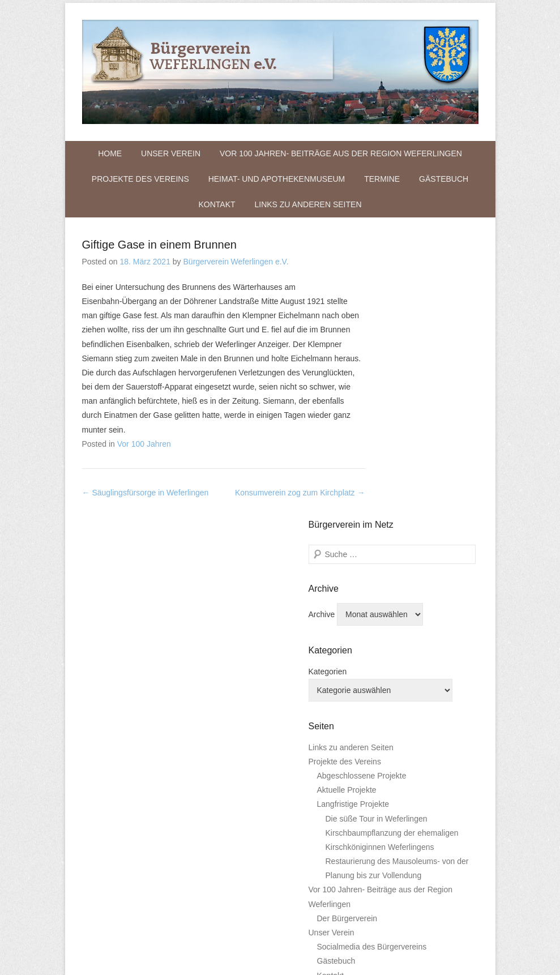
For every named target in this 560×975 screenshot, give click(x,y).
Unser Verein (171, 153)
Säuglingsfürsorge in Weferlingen (146, 493)
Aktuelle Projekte (347, 790)
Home (110, 153)
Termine (382, 179)
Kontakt (217, 204)
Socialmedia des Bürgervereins (372, 947)
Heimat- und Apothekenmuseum (277, 179)
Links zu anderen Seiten (308, 204)
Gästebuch (444, 179)
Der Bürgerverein (347, 918)
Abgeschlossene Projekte (362, 776)
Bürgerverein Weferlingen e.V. (236, 262)
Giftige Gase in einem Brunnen (160, 245)
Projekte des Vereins (140, 179)
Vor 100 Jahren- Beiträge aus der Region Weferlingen (341, 153)
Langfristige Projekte (353, 804)
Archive (322, 614)
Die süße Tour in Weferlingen (377, 819)
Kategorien (328, 672)
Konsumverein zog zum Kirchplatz (300, 493)
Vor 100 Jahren (144, 444)
